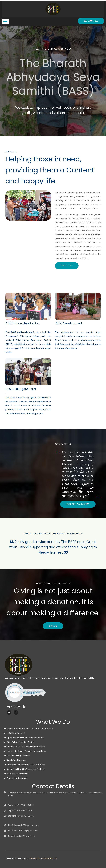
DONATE (53, 626)
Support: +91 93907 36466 (21, 816)
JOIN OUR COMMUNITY (78, 504)
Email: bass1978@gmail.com (22, 836)
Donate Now (91, 21)
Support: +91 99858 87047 (21, 805)
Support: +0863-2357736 (20, 810)
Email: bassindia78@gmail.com (23, 830)
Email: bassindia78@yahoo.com (23, 825)
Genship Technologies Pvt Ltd (43, 858)
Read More (67, 266)
